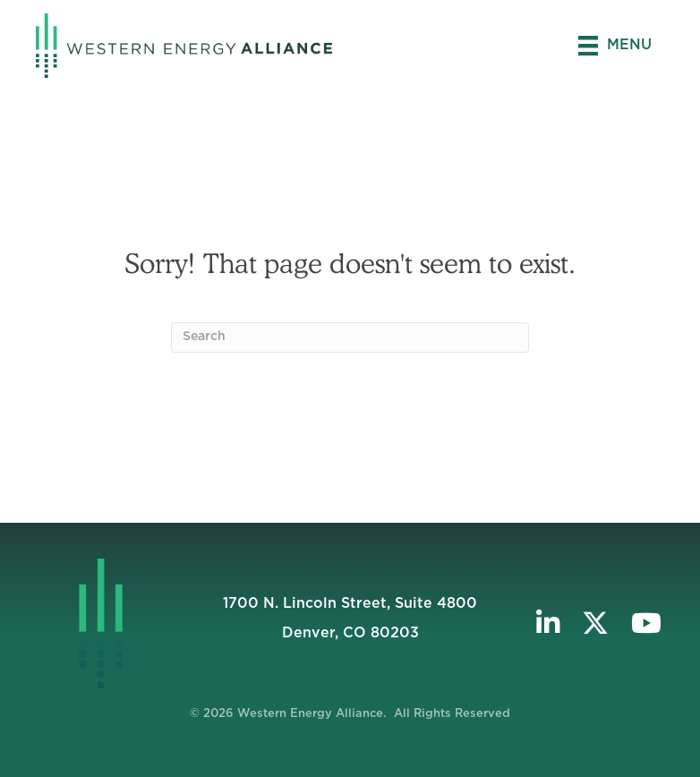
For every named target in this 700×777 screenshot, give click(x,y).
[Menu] (615, 46)
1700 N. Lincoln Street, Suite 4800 (350, 603)
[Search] (350, 337)
